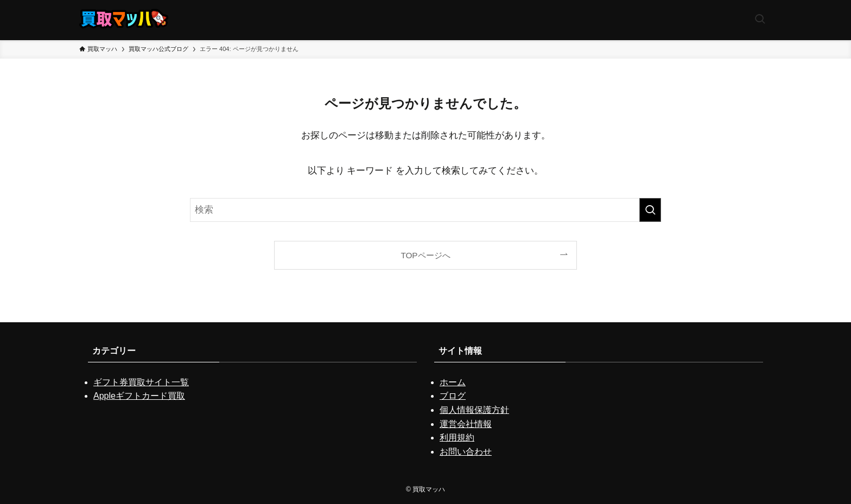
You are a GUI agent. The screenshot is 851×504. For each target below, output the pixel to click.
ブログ (453, 396)
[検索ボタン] (760, 20)
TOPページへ (425, 255)
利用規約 (457, 438)
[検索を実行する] (650, 210)
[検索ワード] (426, 210)
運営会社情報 (466, 424)
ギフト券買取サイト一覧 (141, 382)
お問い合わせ (466, 452)
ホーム (453, 382)
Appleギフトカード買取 (139, 396)
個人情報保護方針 (474, 410)
